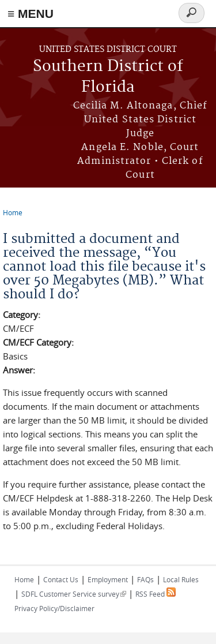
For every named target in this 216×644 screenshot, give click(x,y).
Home (13, 212)
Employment (108, 579)
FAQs (145, 579)
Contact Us (61, 579)
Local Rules (181, 579)
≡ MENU (31, 14)
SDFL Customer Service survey (74, 594)
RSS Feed (156, 594)
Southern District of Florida (108, 77)
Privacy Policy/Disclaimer (54, 608)
